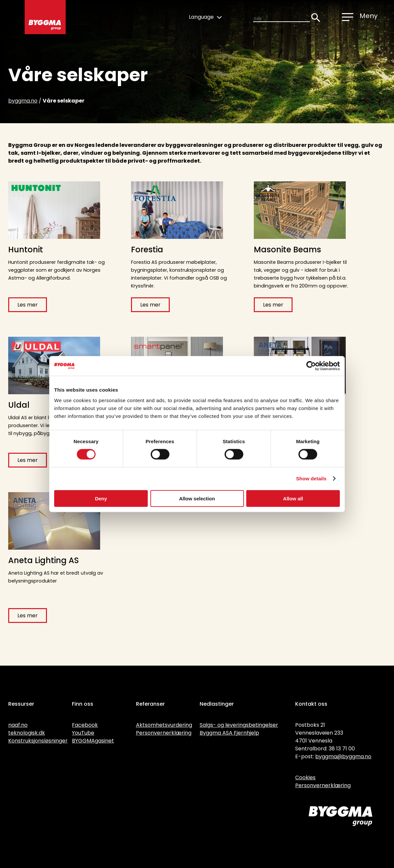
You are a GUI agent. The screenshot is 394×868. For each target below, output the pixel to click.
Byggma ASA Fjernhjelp (229, 733)
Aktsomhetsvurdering (164, 725)
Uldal (19, 405)
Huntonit (26, 250)
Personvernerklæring (164, 733)
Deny (101, 498)
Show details (311, 479)
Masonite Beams (287, 250)
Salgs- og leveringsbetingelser (239, 725)
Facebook (85, 725)
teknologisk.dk (27, 733)
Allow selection (197, 498)
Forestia (147, 250)
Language (205, 17)
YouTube (83, 733)
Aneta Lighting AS (44, 560)
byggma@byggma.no (343, 756)
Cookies (305, 777)
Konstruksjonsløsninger (38, 741)
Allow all (293, 498)
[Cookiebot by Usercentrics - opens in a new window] (311, 366)
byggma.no (23, 101)
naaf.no (18, 725)
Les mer (28, 305)
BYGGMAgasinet (93, 741)
